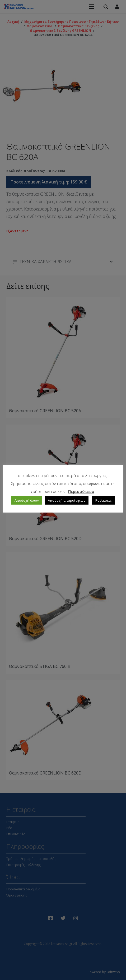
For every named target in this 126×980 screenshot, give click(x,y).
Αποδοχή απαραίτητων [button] (67, 500)
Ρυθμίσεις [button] (103, 500)
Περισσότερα (81, 491)
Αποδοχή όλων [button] (27, 500)
